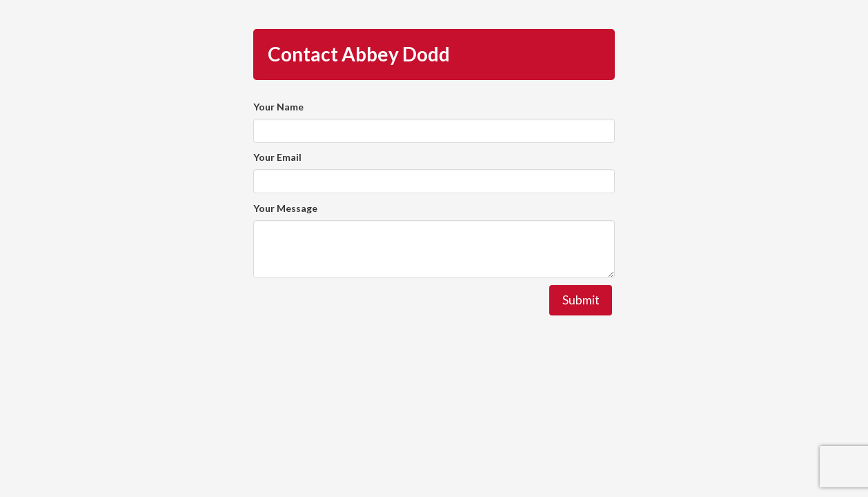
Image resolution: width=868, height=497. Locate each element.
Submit (581, 300)
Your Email (277, 157)
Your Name (278, 107)
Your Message (285, 208)
